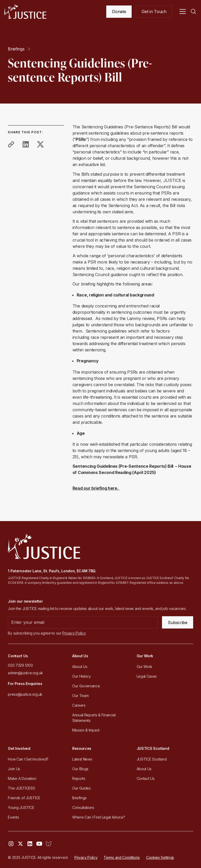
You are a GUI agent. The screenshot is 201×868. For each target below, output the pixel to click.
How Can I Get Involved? (28, 759)
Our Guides (82, 788)
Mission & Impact (86, 730)
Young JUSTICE (21, 807)
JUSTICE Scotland (152, 759)
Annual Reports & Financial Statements (94, 718)
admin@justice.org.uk (25, 673)
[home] (25, 12)
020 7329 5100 (20, 665)
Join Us (14, 769)
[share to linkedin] (26, 144)
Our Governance (86, 686)
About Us (80, 667)
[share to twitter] (40, 144)
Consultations (83, 807)
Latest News (82, 759)
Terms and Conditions (122, 857)
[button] (183, 12)
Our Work (144, 667)
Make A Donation (22, 778)
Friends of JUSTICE (24, 798)
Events (13, 817)
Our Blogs (80, 769)
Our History (81, 676)
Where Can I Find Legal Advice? (99, 817)
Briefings (79, 798)
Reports (79, 778)
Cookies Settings (160, 857)
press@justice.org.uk (25, 694)
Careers (79, 705)
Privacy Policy (86, 857)
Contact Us (146, 778)
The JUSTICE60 (21, 788)
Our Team (80, 696)
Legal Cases (147, 676)
